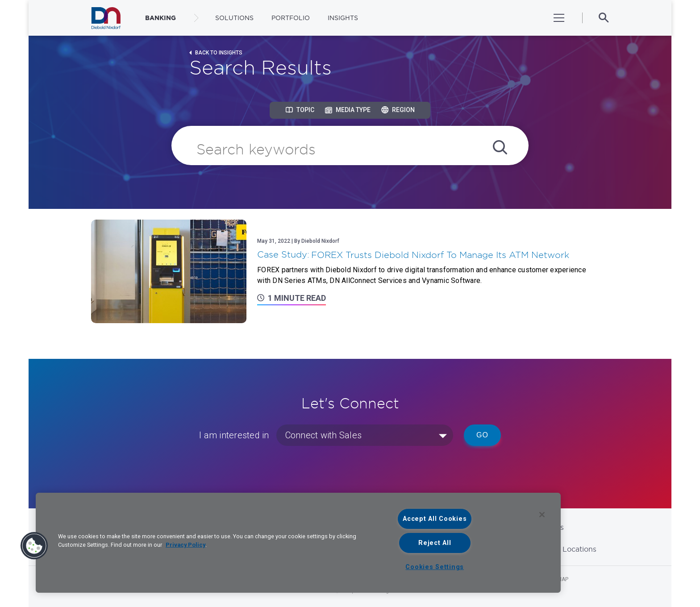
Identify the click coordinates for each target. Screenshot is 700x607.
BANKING (160, 18)
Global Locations (567, 549)
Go (482, 435)
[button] (34, 546)
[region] (298, 543)
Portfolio (291, 18)
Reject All (435, 543)
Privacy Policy (185, 545)
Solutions (234, 18)
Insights (343, 18)
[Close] (542, 515)
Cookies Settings (435, 567)
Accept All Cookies (435, 519)
